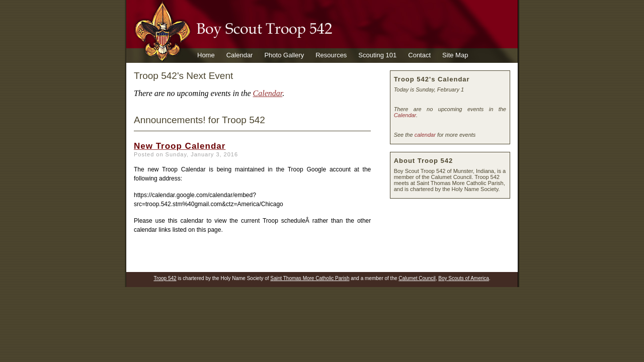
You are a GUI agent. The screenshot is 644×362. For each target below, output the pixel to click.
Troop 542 (165, 278)
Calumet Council (417, 278)
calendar (425, 135)
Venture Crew (217, 69)
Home (206, 55)
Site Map (455, 55)
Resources (331, 55)
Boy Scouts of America (464, 278)
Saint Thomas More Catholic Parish (310, 278)
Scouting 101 (377, 55)
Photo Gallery (284, 55)
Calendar (240, 55)
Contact (419, 55)
